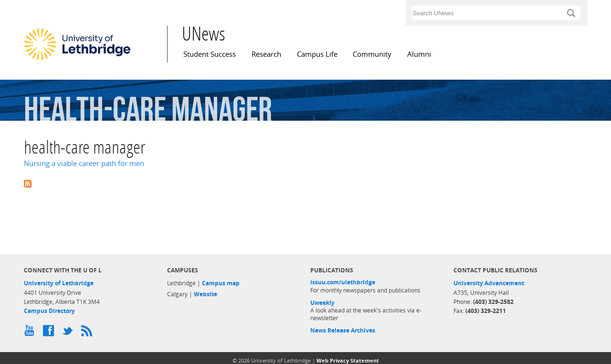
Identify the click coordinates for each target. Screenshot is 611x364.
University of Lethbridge (59, 283)
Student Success (210, 54)
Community (372, 54)
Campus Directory (49, 311)
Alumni (419, 54)
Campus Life (317, 54)
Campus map (221, 283)
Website (205, 294)
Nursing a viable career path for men (84, 163)
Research (266, 54)
